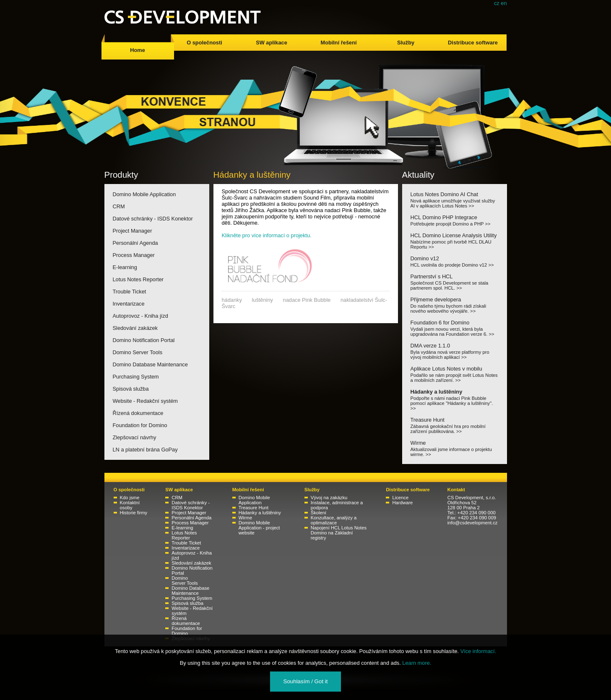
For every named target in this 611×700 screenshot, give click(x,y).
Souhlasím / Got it (306, 681)
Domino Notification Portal (144, 340)
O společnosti (204, 43)
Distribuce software (473, 43)
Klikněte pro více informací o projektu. (267, 235)
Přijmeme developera (455, 305)
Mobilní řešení (338, 43)
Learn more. (417, 663)
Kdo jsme (130, 498)
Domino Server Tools (138, 352)
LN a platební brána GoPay (145, 450)
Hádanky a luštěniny (455, 400)
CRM (119, 206)
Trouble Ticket (130, 292)
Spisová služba (131, 389)
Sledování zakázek (135, 328)
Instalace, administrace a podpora (337, 505)
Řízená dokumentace (138, 413)
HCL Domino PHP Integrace (455, 220)
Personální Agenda (135, 243)
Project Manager (133, 231)
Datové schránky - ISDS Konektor (153, 219)
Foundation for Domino (140, 425)
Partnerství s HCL (455, 282)
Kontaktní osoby (130, 505)
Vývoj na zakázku (329, 498)
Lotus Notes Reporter (138, 279)
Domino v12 (455, 261)
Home (138, 50)
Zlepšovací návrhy (135, 437)
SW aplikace (272, 43)
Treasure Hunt (455, 425)
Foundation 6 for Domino (455, 328)
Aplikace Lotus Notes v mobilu (455, 374)
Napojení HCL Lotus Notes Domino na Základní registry (339, 533)
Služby (406, 43)
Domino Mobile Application (144, 194)
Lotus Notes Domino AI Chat (455, 200)
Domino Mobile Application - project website (259, 528)
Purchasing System (136, 377)
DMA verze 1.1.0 (455, 351)
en (504, 3)
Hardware (402, 503)
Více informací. (478, 651)
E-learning (125, 267)
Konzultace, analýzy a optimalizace (334, 520)
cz (497, 3)
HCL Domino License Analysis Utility (455, 241)
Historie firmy (134, 513)
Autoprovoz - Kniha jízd (140, 316)
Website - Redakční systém (146, 401)
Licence (400, 498)
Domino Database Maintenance (150, 364)
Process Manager (134, 255)
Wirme (455, 448)
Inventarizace (129, 304)
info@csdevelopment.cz (473, 523)
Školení (319, 513)
